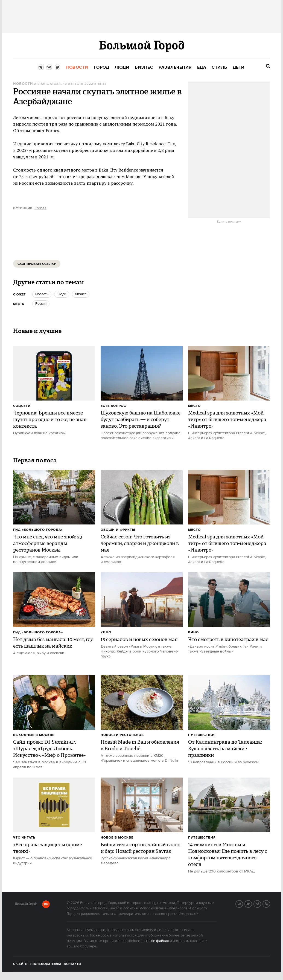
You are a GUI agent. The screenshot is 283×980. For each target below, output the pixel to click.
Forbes (40, 208)
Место (194, 406)
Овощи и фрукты (118, 530)
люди (62, 294)
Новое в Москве (117, 838)
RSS (270, 903)
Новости (23, 84)
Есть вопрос (113, 406)
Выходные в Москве (34, 735)
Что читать (24, 838)
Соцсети (22, 406)
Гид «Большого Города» (38, 530)
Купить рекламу (229, 222)
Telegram (261, 903)
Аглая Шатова (48, 84)
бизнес (81, 294)
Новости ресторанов (122, 735)
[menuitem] (77, 67)
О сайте (20, 964)
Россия (41, 304)
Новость (42, 294)
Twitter (252, 903)
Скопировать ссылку (37, 264)
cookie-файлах (157, 941)
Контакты (73, 964)
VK (243, 903)
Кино (106, 632)
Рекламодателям (46, 964)
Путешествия (202, 735)
